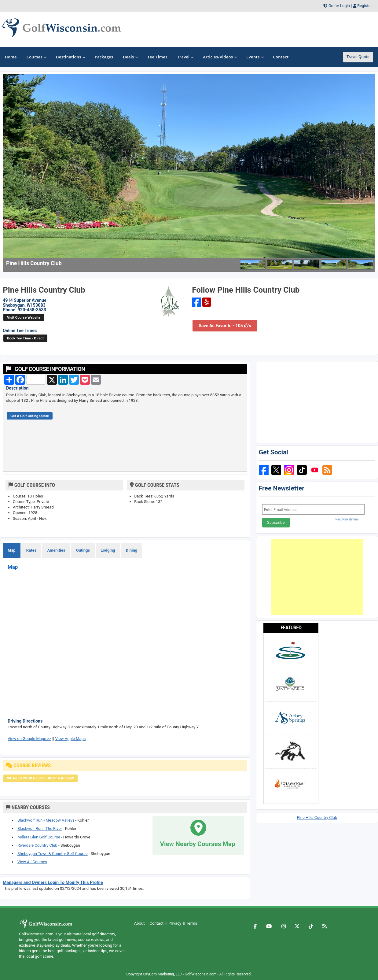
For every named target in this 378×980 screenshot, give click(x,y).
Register (365, 6)
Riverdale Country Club (37, 845)
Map (12, 550)
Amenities (56, 550)
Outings (83, 550)
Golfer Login (339, 6)
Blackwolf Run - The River (40, 828)
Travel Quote (358, 57)
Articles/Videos (220, 57)
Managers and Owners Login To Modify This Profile (53, 882)
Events (255, 57)
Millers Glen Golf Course (39, 837)
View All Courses (32, 862)
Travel (185, 57)
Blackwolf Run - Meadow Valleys (46, 820)
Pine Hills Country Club (317, 817)
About (139, 923)
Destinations (70, 57)
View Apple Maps (70, 739)
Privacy (175, 923)
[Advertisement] (317, 577)
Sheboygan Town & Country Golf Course (53, 854)
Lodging (108, 550)
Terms (192, 923)
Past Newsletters (347, 519)
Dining (132, 550)
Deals (130, 57)
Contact (156, 923)
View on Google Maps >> (29, 739)
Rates (31, 550)
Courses (36, 57)
